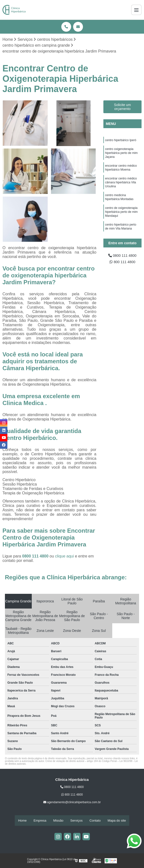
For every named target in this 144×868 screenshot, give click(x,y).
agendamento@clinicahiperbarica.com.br (72, 803)
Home (23, 821)
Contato (95, 821)
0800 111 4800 (36, 557)
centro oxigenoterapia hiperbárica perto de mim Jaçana (121, 155)
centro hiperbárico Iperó (121, 141)
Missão (58, 821)
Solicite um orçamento (122, 107)
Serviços (77, 821)
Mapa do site (117, 821)
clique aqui (65, 557)
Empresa (40, 821)
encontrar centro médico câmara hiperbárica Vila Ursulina (121, 187)
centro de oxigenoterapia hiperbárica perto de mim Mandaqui (121, 218)
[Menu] (136, 10)
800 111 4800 (122, 263)
